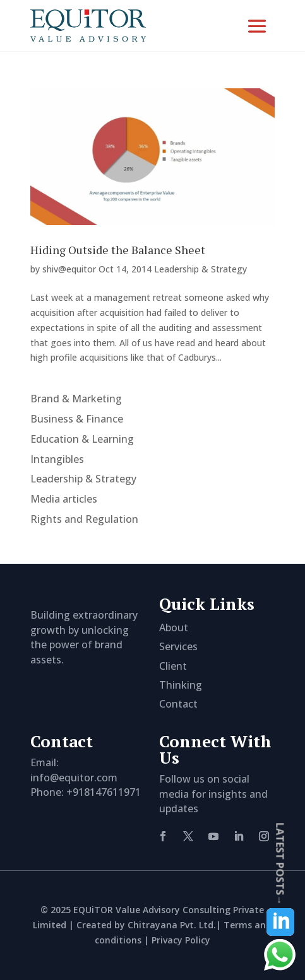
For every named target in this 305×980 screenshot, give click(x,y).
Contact (178, 704)
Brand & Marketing (76, 399)
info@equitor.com (74, 778)
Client (173, 666)
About (174, 627)
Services (178, 646)
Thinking (181, 685)
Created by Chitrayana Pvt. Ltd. (146, 925)
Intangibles (57, 459)
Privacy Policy (181, 940)
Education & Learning (82, 439)
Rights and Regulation (84, 519)
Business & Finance (77, 419)
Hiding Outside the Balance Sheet (118, 250)
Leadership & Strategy (200, 269)
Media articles (64, 499)
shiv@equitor (69, 269)
